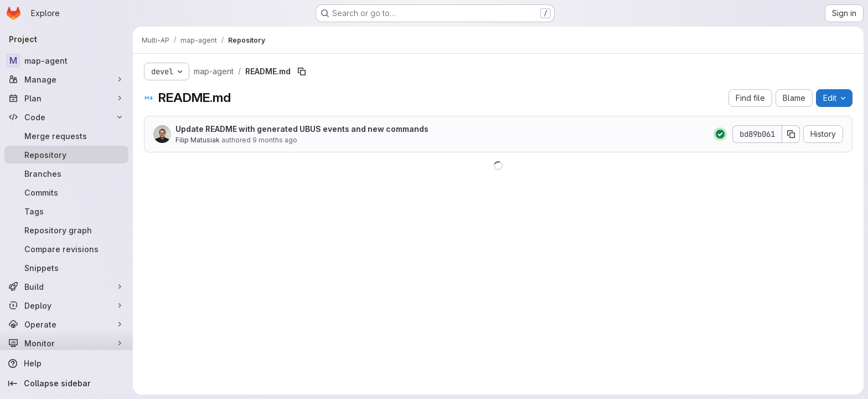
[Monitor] (66, 343)
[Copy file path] (302, 71)
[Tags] (66, 211)
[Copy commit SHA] (791, 134)
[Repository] (66, 155)
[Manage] (66, 79)
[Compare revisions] (66, 249)
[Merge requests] (66, 136)
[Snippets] (66, 268)
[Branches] (66, 173)
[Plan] (66, 98)
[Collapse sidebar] (66, 383)
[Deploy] (66, 305)
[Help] (66, 364)
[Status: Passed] (720, 134)
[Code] (66, 117)
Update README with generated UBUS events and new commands (302, 129)
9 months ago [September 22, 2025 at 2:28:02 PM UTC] (275, 140)
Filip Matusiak (198, 140)
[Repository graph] (66, 230)
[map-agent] (66, 60)
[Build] (66, 287)
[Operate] (66, 324)
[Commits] (66, 192)
